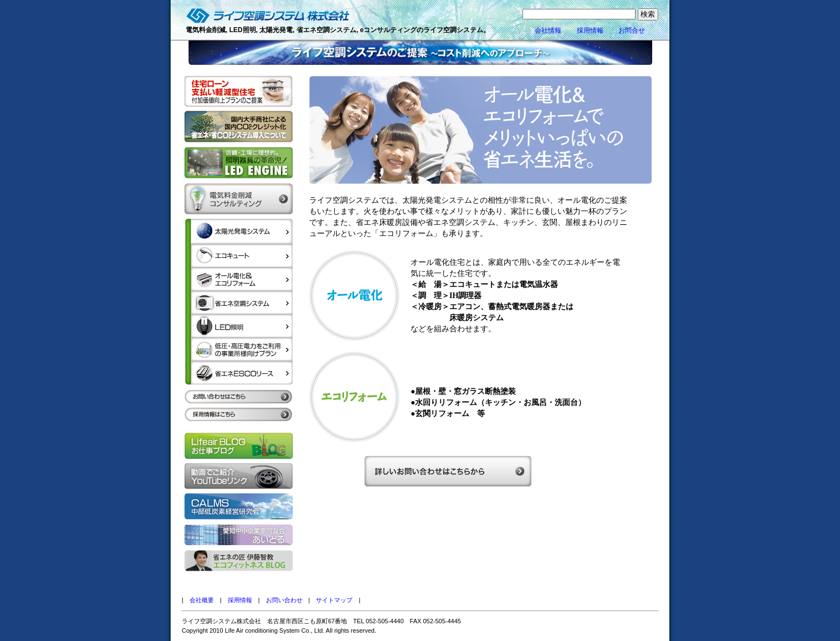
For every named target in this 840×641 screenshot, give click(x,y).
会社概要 (202, 600)
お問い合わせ (284, 600)
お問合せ (632, 30)
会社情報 (548, 30)
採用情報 (590, 30)
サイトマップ (334, 600)
